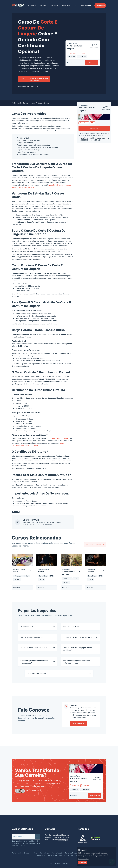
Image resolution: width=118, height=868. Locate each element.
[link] (18, 6)
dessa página (63, 840)
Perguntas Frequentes (72, 853)
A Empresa (26, 853)
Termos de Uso (31, 501)
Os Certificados (45, 853)
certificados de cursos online (57, 438)
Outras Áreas (83, 105)
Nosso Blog (41, 855)
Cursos (25, 103)
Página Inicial (16, 103)
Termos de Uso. (83, 859)
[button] (37, 837)
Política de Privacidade (66, 855)
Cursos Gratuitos (54, 5)
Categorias (43, 5)
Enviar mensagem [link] (79, 723)
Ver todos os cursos (95, 545)
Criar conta (100, 6)
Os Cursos (35, 853)
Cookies (83, 850)
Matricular (94, 128)
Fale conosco (66, 5)
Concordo (83, 863)
